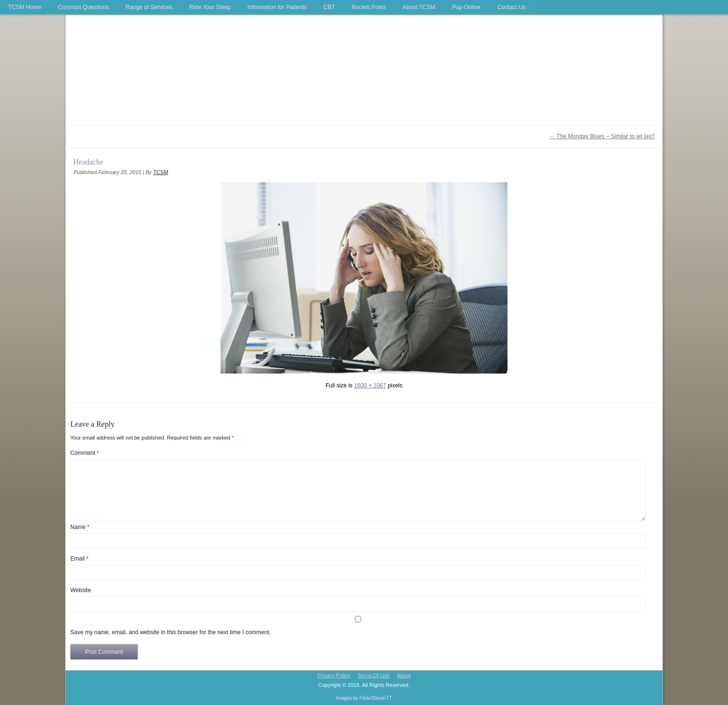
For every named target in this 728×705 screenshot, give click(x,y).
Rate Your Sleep (210, 7)
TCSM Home (25, 7)
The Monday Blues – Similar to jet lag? (602, 136)
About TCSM (419, 7)
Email (79, 559)
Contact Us (512, 7)
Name (80, 527)
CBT (329, 7)
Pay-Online (466, 7)
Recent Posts (369, 7)
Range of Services (149, 7)
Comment (85, 453)
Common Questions (83, 7)
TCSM (160, 172)
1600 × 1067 (370, 386)
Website (81, 590)
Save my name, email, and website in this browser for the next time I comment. (171, 632)
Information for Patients (277, 7)
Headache (88, 162)
